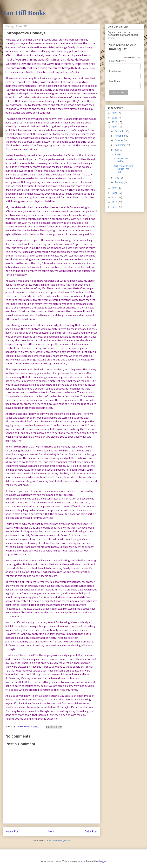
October (119, 140)
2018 (115, 207)
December (120, 131)
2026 (115, 113)
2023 (115, 127)
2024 (115, 122)
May (117, 178)
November (120, 136)
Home (52, 831)
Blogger (102, 861)
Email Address (118, 61)
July (117, 150)
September (121, 145)
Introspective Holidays (121, 160)
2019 (115, 202)
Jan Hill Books (24, 13)
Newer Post (12, 831)
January (119, 182)
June (117, 154)
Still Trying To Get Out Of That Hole (123, 169)
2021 (115, 193)
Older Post (91, 831)
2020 (115, 198)
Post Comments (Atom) (58, 840)
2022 (115, 188)
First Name (115, 71)
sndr (83, 861)
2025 (115, 118)
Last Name (115, 81)
